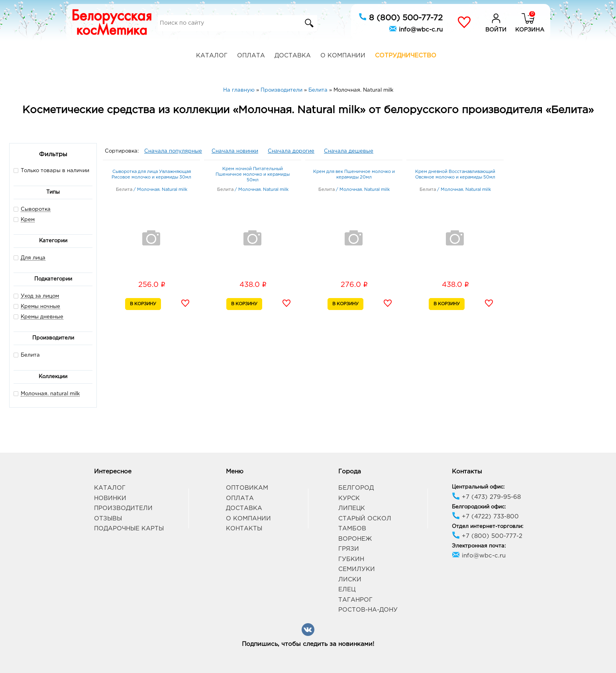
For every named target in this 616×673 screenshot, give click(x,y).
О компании (343, 56)
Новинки (110, 498)
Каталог (212, 56)
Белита (27, 355)
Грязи (349, 549)
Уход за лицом (40, 296)
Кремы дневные (42, 317)
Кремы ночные (40, 307)
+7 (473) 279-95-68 (486, 497)
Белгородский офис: (479, 507)
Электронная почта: (479, 546)
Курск (349, 498)
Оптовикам (247, 488)
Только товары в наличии (51, 170)
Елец (347, 590)
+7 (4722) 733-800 (485, 517)
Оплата (251, 56)
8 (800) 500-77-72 (401, 17)
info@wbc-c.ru (416, 29)
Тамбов (352, 529)
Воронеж (355, 539)
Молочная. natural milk (50, 394)
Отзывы (108, 519)
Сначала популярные (173, 151)
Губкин (351, 559)
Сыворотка (36, 209)
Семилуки (357, 569)
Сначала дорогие (291, 151)
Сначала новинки (235, 151)
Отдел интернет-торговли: (488, 527)
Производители (123, 508)
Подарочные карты (129, 529)
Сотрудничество (406, 56)
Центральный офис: (478, 487)
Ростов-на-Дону (368, 610)
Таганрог (355, 600)
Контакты (244, 529)
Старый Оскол (365, 519)
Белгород (356, 488)
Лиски (350, 580)
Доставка (293, 56)
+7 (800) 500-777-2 (487, 536)
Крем (28, 220)
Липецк (352, 508)
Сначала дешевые (349, 151)
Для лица (33, 258)
